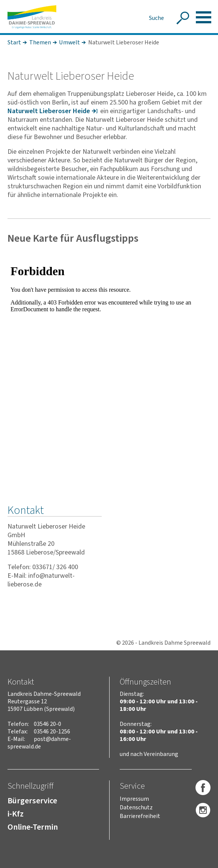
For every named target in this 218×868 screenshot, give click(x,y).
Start (14, 42)
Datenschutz (136, 807)
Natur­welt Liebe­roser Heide (49, 111)
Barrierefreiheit (140, 816)
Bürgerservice (32, 801)
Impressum (134, 799)
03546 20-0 (47, 724)
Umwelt (69, 42)
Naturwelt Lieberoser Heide (124, 42)
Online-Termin (33, 827)
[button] (204, 17)
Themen (40, 42)
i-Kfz (16, 814)
